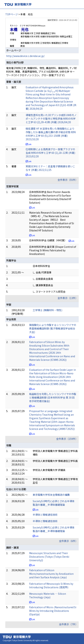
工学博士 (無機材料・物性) (47, 310)
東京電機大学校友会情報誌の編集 (51, 495)
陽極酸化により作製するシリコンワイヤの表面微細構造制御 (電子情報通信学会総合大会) (53, 328)
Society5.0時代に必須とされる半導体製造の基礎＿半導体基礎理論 (54, 503)
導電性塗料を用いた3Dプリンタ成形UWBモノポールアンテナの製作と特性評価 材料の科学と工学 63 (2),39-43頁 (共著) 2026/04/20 (51, 119)
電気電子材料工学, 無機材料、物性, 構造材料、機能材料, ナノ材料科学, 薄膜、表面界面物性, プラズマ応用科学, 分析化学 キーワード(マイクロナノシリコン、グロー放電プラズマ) (41, 72)
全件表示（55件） (68, 180)
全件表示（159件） (67, 439)
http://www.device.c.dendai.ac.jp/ (25, 56)
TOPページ (12, 14)
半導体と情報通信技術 (45, 515)
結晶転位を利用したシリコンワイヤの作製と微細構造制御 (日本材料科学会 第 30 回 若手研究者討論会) (53, 397)
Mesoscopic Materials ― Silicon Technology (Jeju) (48, 595)
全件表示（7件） (68, 624)
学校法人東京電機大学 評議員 (49, 470)
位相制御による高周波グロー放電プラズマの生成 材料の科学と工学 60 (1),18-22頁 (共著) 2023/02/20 (50, 153)
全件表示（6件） (68, 541)
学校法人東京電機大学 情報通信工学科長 (55, 461)
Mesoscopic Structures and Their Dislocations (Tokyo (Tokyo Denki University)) (49, 557)
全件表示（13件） (68, 298)
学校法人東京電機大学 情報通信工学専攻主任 (55, 481)
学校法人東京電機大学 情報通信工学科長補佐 (55, 453)
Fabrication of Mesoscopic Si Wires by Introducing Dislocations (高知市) (51, 585)
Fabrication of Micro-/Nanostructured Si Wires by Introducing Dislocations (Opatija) (53, 611)
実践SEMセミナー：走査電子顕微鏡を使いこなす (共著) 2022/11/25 (50, 168)
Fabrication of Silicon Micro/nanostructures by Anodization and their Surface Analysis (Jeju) (51, 574)
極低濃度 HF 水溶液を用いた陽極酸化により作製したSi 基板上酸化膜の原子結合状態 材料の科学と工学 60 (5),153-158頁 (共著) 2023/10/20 (51, 134)
